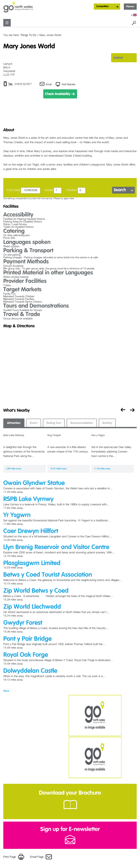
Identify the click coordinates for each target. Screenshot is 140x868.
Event (34, 423)
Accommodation (82, 423)
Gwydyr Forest (23, 623)
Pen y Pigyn (98, 436)
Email (49, 84)
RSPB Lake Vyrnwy (28, 499)
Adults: (49, 190)
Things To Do (28, 35)
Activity (107, 423)
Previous (122, 411)
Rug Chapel (54, 436)
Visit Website (68, 84)
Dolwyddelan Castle (30, 671)
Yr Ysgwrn (17, 515)
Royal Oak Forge (26, 655)
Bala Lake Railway (14, 436)
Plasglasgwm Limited (32, 563)
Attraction (14, 423)
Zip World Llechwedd (32, 607)
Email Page (37, 857)
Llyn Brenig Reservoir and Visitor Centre (56, 547)
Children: (72, 190)
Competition (102, 6)
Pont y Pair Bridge (27, 639)
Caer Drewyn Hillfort (31, 531)
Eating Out (54, 423)
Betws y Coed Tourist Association (48, 575)
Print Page (10, 857)
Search (120, 190)
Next (133, 411)
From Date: (14, 190)
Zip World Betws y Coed (36, 591)
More (6, 691)
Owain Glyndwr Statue (34, 483)
